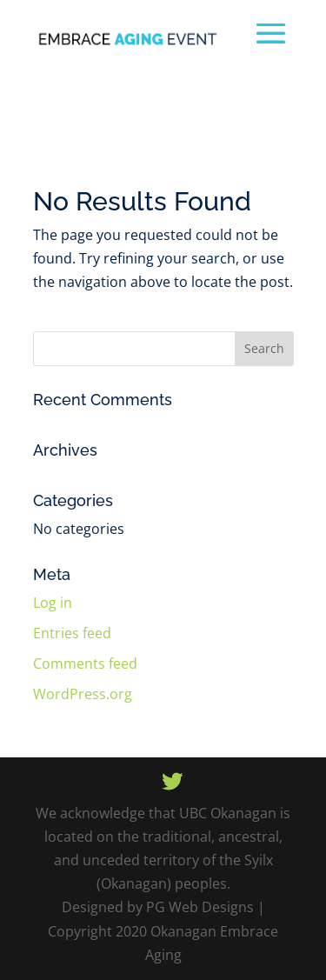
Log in (53, 603)
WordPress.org (83, 694)
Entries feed (72, 633)
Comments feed (85, 663)
